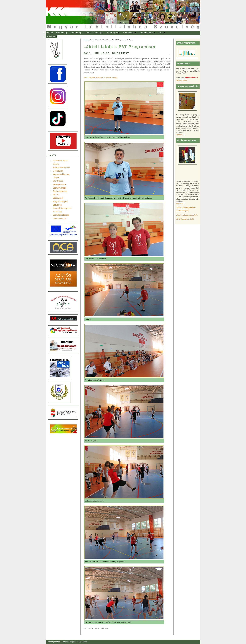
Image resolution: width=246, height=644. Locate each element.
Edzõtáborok (58, 198)
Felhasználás (182, 80)
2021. (96, 40)
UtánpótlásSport (60, 218)
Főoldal (49, 33)
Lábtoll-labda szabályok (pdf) (187, 215)
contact (58, 642)
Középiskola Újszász (61, 167)
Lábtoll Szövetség (93, 33)
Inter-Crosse (58, 181)
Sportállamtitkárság (61, 215)
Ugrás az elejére (69, 642)
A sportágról (112, 33)
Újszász (56, 164)
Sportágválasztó (60, 188)
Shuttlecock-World (60, 161)
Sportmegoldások (60, 191)
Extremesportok (59, 184)
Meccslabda (58, 171)
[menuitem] (49, 33)
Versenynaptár (147, 33)
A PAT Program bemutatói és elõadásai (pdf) (100, 78)
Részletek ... (181, 135)
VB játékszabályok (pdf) (185, 219)
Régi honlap (62, 33)
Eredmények (129, 33)
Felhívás (51, 36)
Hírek (161, 33)
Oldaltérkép (76, 33)
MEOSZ (56, 195)
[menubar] (109, 35)
